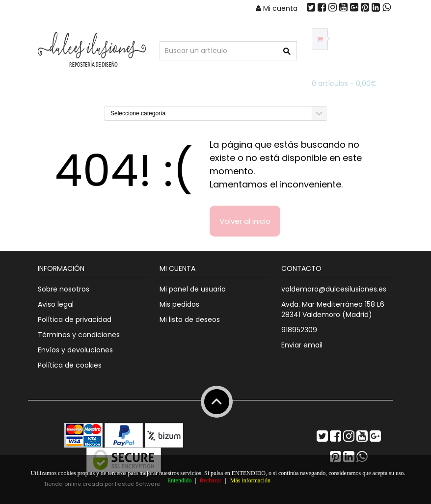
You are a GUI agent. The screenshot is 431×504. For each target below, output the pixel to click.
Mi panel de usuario (193, 289)
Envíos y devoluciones (75, 350)
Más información (250, 480)
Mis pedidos (179, 304)
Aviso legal (56, 304)
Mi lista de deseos (190, 319)
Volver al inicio (245, 221)
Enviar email (302, 345)
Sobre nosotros (64, 289)
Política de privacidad (75, 319)
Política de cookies (70, 365)
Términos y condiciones (79, 335)
